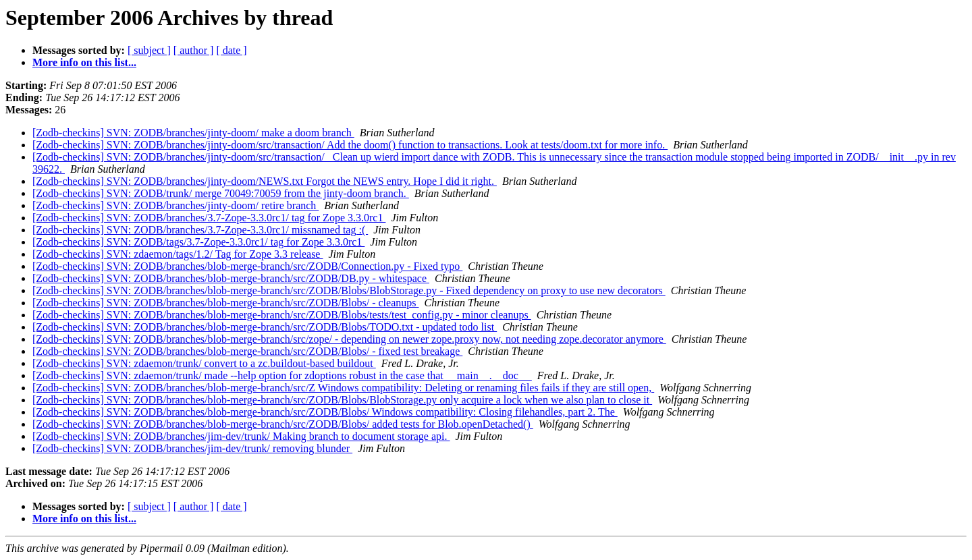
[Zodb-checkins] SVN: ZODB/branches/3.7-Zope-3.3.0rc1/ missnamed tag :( (200, 230)
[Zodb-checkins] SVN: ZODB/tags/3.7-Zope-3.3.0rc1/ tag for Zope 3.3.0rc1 (198, 242)
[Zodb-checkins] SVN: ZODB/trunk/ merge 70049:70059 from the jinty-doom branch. (221, 193)
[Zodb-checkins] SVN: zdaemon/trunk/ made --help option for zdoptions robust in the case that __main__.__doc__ (282, 375)
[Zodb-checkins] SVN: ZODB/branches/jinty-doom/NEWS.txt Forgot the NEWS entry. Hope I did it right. (265, 181)
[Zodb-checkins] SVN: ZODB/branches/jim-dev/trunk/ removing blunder (192, 448)
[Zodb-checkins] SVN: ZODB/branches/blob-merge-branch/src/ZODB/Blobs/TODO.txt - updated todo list (265, 327)
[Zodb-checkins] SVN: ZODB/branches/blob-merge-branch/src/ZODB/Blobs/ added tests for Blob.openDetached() (283, 424)
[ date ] (231, 50)
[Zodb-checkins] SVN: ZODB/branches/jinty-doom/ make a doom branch (193, 133)
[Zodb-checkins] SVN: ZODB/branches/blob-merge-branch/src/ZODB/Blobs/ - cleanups (225, 303)
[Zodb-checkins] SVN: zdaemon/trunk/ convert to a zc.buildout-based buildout (204, 363)
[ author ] (194, 50)
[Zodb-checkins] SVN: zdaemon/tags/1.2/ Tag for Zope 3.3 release (178, 254)
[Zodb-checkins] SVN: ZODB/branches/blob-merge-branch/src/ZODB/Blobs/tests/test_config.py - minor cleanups (282, 315)
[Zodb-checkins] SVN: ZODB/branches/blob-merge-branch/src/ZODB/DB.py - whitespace (231, 278)
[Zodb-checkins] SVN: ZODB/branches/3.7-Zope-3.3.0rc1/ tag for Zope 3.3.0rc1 (209, 218)
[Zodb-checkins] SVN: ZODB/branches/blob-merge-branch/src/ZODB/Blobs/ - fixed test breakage (247, 351)
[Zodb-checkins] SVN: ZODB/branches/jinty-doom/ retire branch (175, 205)
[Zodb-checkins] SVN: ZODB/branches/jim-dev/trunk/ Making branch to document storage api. (241, 436)
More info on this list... (84, 62)
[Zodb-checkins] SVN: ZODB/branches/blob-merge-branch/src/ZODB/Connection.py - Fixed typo (247, 266)
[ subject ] (149, 50)
